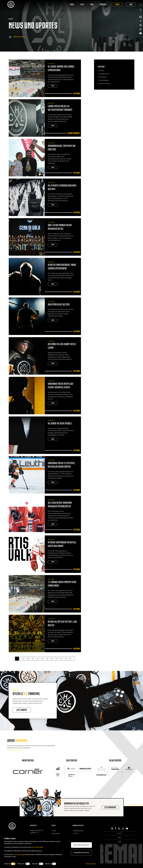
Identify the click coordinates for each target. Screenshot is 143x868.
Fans (92, 4)
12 (68, 659)
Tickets (117, 4)
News (120, 838)
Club (83, 4)
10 (59, 659)
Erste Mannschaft (104, 74)
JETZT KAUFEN (22, 710)
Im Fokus (101, 71)
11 (63, 659)
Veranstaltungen (103, 80)
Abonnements (56, 834)
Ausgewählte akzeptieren (81, 852)
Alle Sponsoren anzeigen (15, 750)
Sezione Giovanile (104, 83)
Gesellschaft (102, 77)
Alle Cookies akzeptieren (81, 845)
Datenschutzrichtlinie (37, 847)
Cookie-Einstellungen (19, 855)
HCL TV (120, 833)
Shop (131, 4)
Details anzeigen (91, 864)
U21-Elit (75, 834)
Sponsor (103, 4)
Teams (72, 4)
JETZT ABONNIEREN (110, 807)
